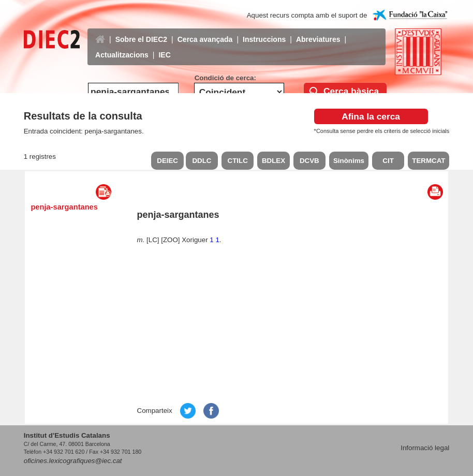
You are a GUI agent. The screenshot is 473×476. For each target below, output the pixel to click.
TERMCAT (428, 161)
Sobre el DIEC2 (141, 32)
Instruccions (264, 32)
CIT (388, 161)
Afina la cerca (371, 116)
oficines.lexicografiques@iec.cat (73, 461)
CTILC (238, 161)
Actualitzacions (122, 47)
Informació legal (425, 448)
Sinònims (349, 161)
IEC (164, 47)
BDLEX (274, 161)
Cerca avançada (205, 32)
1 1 (215, 240)
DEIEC (167, 161)
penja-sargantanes (64, 207)
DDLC (202, 161)
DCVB (309, 161)
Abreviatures (318, 32)
